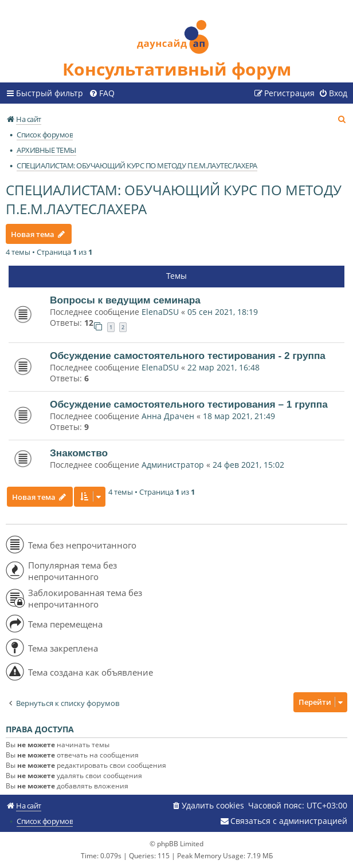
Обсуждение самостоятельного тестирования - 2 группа (188, 356)
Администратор (173, 465)
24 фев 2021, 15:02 (248, 465)
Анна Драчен (169, 416)
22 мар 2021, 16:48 (223, 367)
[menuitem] (102, 93)
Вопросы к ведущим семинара (125, 300)
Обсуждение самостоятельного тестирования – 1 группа (189, 404)
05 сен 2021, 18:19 (223, 312)
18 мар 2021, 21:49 (239, 416)
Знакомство (79, 453)
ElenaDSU (160, 312)
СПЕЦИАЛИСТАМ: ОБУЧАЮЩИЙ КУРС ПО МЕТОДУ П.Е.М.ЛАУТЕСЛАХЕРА (174, 199)
